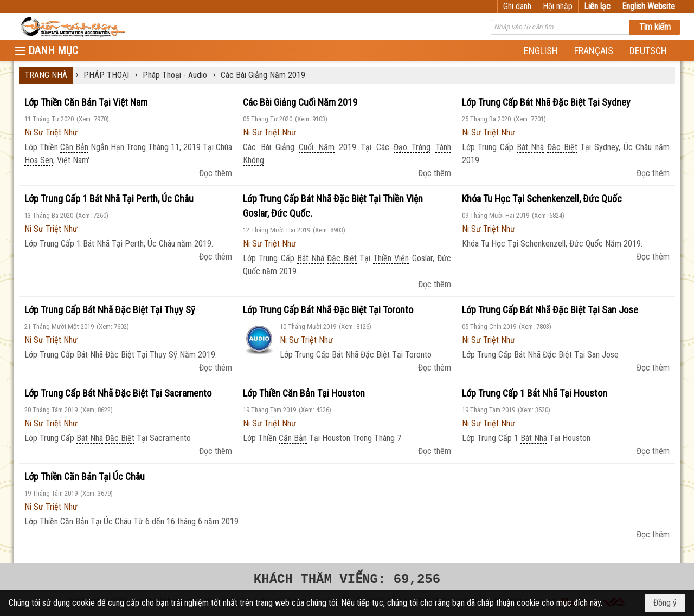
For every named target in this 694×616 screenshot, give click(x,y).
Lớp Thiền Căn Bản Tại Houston (304, 393)
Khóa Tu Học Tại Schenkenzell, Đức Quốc (542, 199)
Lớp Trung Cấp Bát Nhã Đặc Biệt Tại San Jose (550, 310)
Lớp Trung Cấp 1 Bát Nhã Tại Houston (535, 393)
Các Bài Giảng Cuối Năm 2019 (300, 102)
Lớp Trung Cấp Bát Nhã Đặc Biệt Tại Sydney (546, 102)
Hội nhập (558, 6)
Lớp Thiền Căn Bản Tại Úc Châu (85, 476)
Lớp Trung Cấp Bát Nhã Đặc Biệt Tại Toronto (328, 310)
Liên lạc (597, 6)
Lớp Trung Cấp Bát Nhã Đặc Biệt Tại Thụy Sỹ (110, 310)
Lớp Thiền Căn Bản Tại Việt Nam (86, 102)
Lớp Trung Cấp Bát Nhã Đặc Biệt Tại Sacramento (118, 393)
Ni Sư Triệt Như (51, 132)
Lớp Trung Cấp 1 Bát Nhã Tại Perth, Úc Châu (109, 199)
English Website (648, 6)
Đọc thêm (216, 173)
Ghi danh (517, 6)
